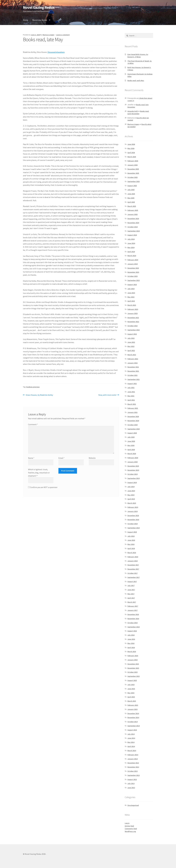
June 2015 (131, 689)
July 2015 (131, 685)
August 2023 (132, 285)
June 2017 (131, 590)
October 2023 (132, 276)
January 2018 (132, 561)
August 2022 (132, 334)
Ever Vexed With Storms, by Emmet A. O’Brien (138, 56)
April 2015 (131, 697)
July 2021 (131, 388)
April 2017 (131, 598)
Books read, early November (138, 112)
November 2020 (133, 421)
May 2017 (131, 594)
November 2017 (133, 569)
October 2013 (132, 771)
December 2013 (133, 763)
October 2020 (132, 425)
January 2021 (132, 412)
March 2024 (132, 256)
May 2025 (131, 198)
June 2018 (131, 540)
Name (31, 458)
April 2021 (131, 400)
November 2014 (133, 717)
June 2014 (131, 738)
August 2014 (132, 730)
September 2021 (134, 379)
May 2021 (131, 396)
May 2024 (131, 247)
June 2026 (131, 144)
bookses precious (33, 387)
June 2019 (131, 491)
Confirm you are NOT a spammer (43, 487)
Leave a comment (63, 35)
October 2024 (132, 227)
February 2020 (133, 458)
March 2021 (132, 404)
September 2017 (134, 577)
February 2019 (133, 507)
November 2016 (133, 619)
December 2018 (133, 516)
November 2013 (133, 767)
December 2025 (133, 169)
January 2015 (132, 709)
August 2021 (132, 384)
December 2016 (133, 614)
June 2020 (131, 441)
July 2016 (131, 635)
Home (26, 20)
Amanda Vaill (133, 111)
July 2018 (131, 536)
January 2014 (132, 759)
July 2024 (131, 239)
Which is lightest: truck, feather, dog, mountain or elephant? (39, 473)
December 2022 (133, 318)
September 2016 (134, 627)
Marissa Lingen (48, 35)
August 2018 (132, 532)
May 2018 (131, 544)
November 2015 (133, 668)
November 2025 (133, 173)
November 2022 (133, 322)
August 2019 (132, 482)
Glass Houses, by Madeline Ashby (39, 395)
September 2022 (134, 330)
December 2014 (133, 713)
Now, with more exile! (107, 395)
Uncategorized (133, 805)
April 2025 (131, 202)
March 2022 (132, 355)
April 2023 (131, 301)
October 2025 (132, 177)
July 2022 (131, 338)
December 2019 (133, 466)
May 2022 (131, 346)
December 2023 (133, 268)
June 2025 (131, 194)
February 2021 (133, 408)
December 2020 (133, 416)
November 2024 (133, 223)
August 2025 (132, 186)
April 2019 (131, 499)
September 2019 (134, 478)
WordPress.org (130, 831)
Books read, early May (136, 80)
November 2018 (133, 520)
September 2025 (134, 181)
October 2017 (132, 573)
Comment (33, 424)
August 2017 (132, 582)
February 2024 (133, 260)
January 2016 (132, 660)
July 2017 (131, 586)
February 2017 (133, 606)
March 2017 (132, 602)
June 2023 (131, 293)
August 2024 (132, 235)
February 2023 (133, 309)
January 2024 (132, 264)
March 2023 (132, 305)
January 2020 (132, 462)
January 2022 (132, 363)
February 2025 (133, 210)
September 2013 (134, 775)
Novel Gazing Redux (39, 7)
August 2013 (132, 779)
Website (92, 458)
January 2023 (132, 313)
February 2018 (133, 557)
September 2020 (134, 429)
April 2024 (131, 252)
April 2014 (131, 746)
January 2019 (132, 511)
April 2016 (131, 647)
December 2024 (133, 219)
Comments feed (131, 829)
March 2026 (132, 157)
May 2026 (131, 148)
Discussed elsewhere (56, 52)
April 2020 (131, 450)
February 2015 (133, 705)
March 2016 (132, 652)
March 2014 (132, 751)
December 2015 (133, 664)
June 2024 (131, 243)
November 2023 (133, 272)
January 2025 (132, 214)
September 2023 (134, 280)
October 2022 (132, 326)
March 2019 (132, 503)
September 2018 (134, 528)
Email (61, 458)
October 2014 (132, 722)
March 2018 (132, 553)
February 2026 (133, 161)
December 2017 (133, 565)
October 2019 (132, 474)
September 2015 (134, 676)
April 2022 (131, 351)
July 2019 (131, 487)
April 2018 (131, 548)
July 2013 (131, 783)
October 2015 (132, 672)
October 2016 (132, 623)
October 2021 (132, 375)
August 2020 (132, 433)
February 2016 (133, 656)
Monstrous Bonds (40, 20)
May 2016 (131, 643)
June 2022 (131, 342)
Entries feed (129, 826)
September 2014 (134, 726)
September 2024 (134, 231)
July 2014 (131, 734)
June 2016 (131, 639)
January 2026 (132, 165)
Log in (127, 823)
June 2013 (131, 788)
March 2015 (132, 701)
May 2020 (131, 445)
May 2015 (131, 693)
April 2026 (131, 153)
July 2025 (131, 190)
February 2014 (133, 755)
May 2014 (131, 742)
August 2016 (132, 631)
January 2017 (132, 610)
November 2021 (133, 371)
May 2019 (131, 495)
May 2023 (131, 297)
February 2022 (133, 359)
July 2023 (131, 289)
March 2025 (132, 206)
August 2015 (132, 680)
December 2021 (133, 367)
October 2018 (132, 524)
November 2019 (133, 470)
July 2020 (131, 437)
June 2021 (131, 392)
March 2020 (132, 454)
